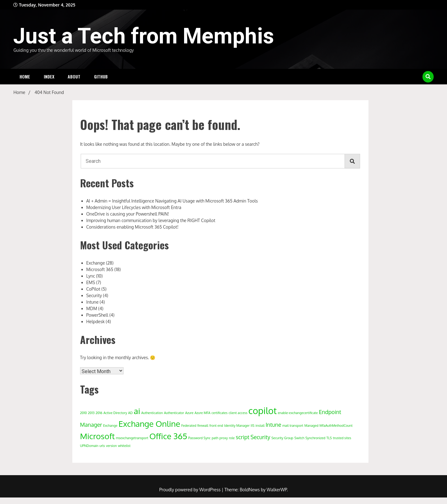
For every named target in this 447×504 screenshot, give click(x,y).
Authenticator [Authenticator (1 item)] (174, 413)
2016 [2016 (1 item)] (99, 413)
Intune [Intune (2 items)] (273, 425)
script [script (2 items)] (243, 437)
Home (25, 76)
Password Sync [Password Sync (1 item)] (200, 438)
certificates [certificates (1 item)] (219, 413)
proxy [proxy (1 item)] (224, 438)
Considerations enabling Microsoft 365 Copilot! (132, 227)
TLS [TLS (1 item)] (329, 438)
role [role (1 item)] (232, 438)
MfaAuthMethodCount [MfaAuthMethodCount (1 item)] (336, 426)
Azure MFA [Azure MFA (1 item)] (203, 413)
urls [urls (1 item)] (102, 446)
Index (49, 76)
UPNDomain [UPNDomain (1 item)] (89, 446)
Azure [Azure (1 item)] (190, 413)
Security (94, 295)
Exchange (96, 263)
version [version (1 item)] (111, 446)
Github (101, 76)
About (74, 76)
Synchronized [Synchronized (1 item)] (315, 438)
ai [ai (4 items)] (137, 411)
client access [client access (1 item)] (238, 413)
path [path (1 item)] (215, 438)
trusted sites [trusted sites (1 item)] (342, 438)
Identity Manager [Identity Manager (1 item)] (237, 426)
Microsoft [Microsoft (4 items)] (97, 436)
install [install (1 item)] (260, 426)
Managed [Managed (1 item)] (312, 426)
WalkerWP (277, 490)
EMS (91, 282)
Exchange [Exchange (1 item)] (110, 426)
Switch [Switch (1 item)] (299, 438)
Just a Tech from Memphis (144, 36)
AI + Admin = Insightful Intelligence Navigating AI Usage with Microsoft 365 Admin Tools (172, 201)
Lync (91, 276)
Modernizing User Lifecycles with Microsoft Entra (134, 207)
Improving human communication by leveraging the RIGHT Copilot (151, 220)
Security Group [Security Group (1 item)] (282, 438)
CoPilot (93, 289)
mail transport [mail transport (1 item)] (293, 426)
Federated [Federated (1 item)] (189, 426)
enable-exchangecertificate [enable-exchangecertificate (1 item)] (298, 413)
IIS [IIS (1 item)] (253, 426)
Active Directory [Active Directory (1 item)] (115, 413)
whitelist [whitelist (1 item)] (124, 446)
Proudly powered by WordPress (190, 490)
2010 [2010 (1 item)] (84, 413)
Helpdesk (95, 321)
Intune (93, 302)
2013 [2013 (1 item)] (91, 413)
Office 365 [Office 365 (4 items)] (168, 436)
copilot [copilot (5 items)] (262, 410)
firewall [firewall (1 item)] (203, 426)
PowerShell (97, 315)
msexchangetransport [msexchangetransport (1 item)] (132, 438)
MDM (92, 308)
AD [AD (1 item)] (131, 413)
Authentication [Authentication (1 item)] (152, 413)
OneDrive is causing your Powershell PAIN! (128, 214)
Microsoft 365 (100, 269)
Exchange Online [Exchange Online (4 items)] (149, 424)
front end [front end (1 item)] (216, 426)
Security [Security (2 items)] (260, 437)
